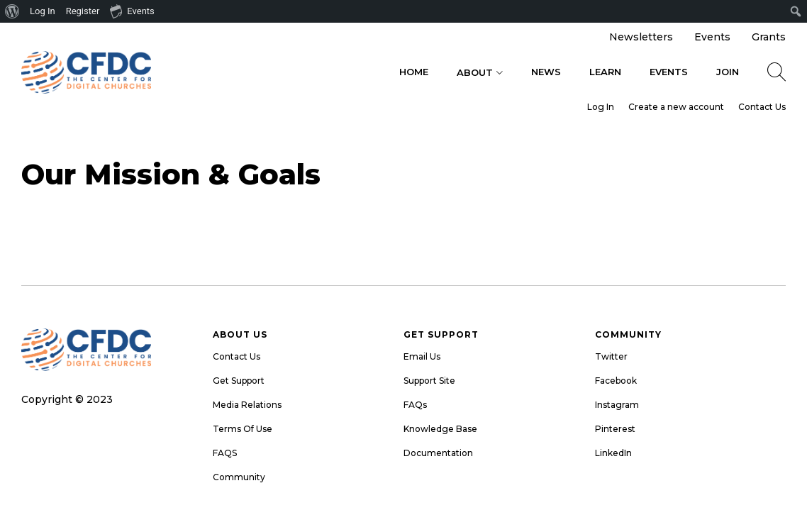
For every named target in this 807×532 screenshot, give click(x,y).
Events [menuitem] (132, 11)
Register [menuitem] (83, 11)
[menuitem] (12, 11)
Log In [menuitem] (43, 11)
